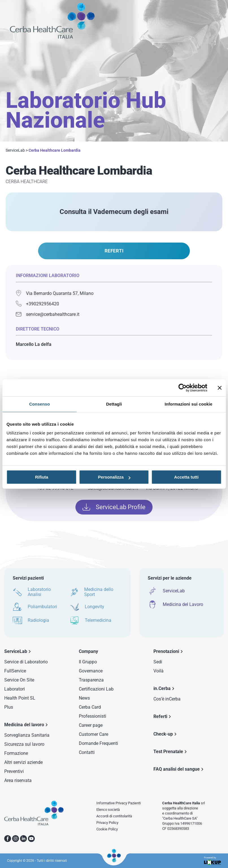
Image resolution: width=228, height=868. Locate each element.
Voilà (158, 671)
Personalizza (114, 477)
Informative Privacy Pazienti (119, 803)
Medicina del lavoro (24, 725)
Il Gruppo (88, 662)
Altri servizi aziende (23, 762)
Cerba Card (90, 707)
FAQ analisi (177, 769)
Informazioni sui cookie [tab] (189, 404)
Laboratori (15, 689)
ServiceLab (15, 150)
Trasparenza (91, 680)
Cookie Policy (107, 829)
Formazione (16, 753)
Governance (91, 671)
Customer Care (94, 734)
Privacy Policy (107, 823)
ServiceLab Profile (114, 507)
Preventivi (14, 771)
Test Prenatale (168, 752)
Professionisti (93, 716)
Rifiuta (42, 477)
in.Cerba (162, 688)
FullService (15, 671)
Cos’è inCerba (167, 699)
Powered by (212, 861)
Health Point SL (20, 698)
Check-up (163, 734)
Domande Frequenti (98, 743)
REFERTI (114, 251)
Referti (160, 716)
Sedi (158, 662)
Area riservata (18, 780)
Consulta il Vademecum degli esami (114, 212)
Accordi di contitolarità (114, 816)
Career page (91, 725)
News (84, 698)
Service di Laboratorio (26, 662)
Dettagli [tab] (114, 404)
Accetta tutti (186, 477)
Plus (9, 707)
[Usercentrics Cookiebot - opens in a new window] (182, 388)
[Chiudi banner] (220, 388)
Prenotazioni (166, 651)
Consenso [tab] (39, 404)
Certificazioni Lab (96, 689)
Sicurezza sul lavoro (24, 744)
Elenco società (108, 810)
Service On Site (19, 680)
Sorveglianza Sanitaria (27, 735)
